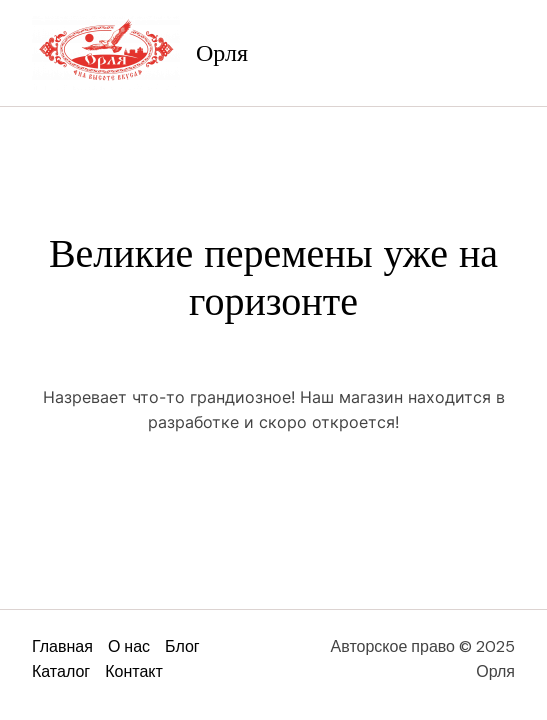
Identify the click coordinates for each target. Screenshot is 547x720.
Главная (62, 646)
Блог (182, 646)
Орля (222, 53)
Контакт (134, 671)
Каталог (61, 671)
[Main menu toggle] (495, 53)
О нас (129, 646)
